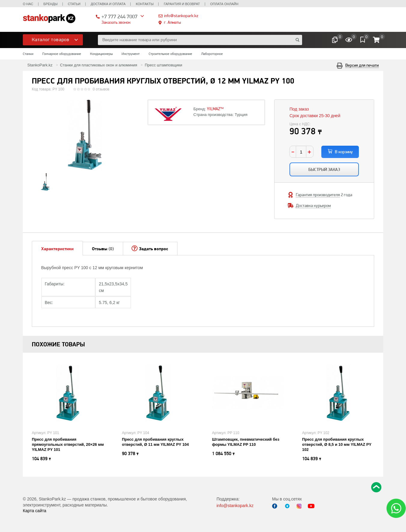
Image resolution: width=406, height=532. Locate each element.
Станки (28, 54)
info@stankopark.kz (181, 16)
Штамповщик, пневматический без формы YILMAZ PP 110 (246, 442)
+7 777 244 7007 (120, 16)
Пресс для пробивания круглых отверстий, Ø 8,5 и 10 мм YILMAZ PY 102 (337, 444)
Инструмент (131, 54)
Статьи (74, 4)
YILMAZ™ (215, 109)
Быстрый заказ (324, 169)
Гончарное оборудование (62, 54)
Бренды (51, 4)
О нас (28, 4)
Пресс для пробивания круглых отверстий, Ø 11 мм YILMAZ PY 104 (155, 442)
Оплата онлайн (224, 4)
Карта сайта (35, 511)
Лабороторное (212, 54)
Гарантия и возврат (182, 4)
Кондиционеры (101, 54)
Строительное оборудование (170, 54)
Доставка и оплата (108, 4)
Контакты (145, 4)
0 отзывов (101, 89)
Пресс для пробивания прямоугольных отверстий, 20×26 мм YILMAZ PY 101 (68, 444)
